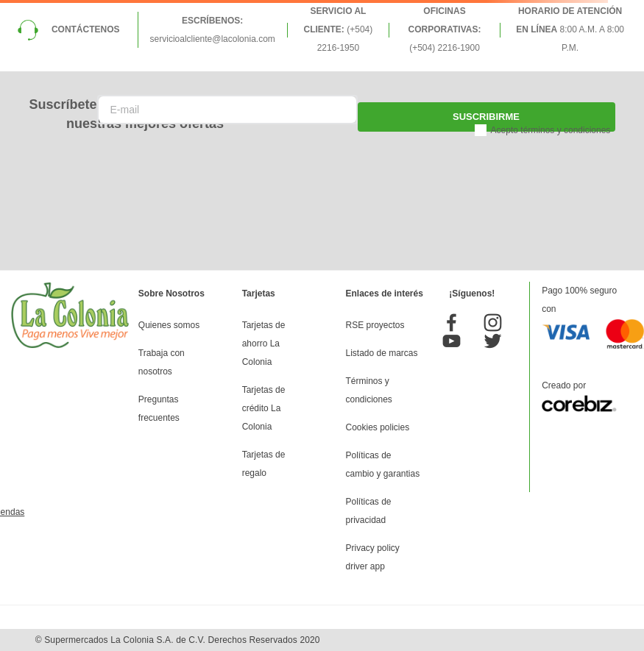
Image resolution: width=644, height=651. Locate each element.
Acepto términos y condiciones (551, 130)
